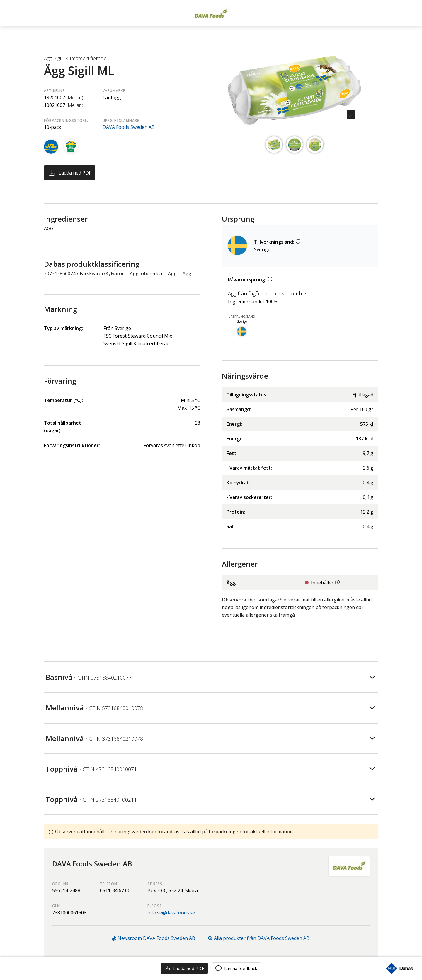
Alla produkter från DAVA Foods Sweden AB (262, 938)
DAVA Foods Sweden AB (129, 127)
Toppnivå (91, 769)
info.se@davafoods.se (171, 913)
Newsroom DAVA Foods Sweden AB (156, 938)
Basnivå (89, 677)
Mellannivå (94, 708)
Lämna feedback (241, 968)
